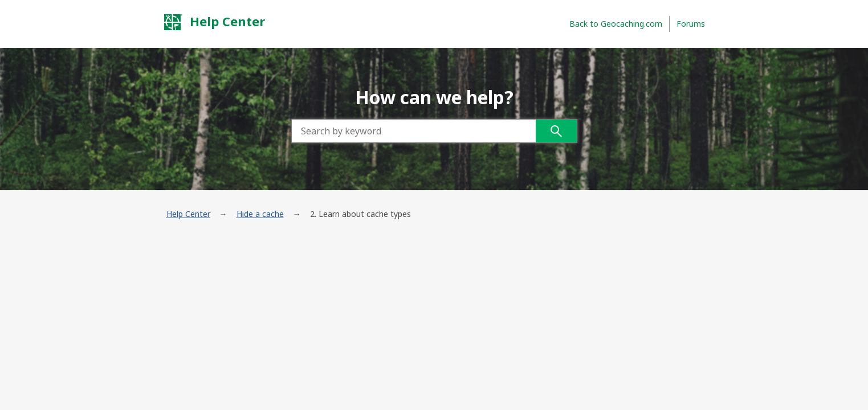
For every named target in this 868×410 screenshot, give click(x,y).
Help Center (214, 22)
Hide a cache (260, 214)
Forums (691, 24)
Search (556, 131)
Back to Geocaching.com (616, 24)
